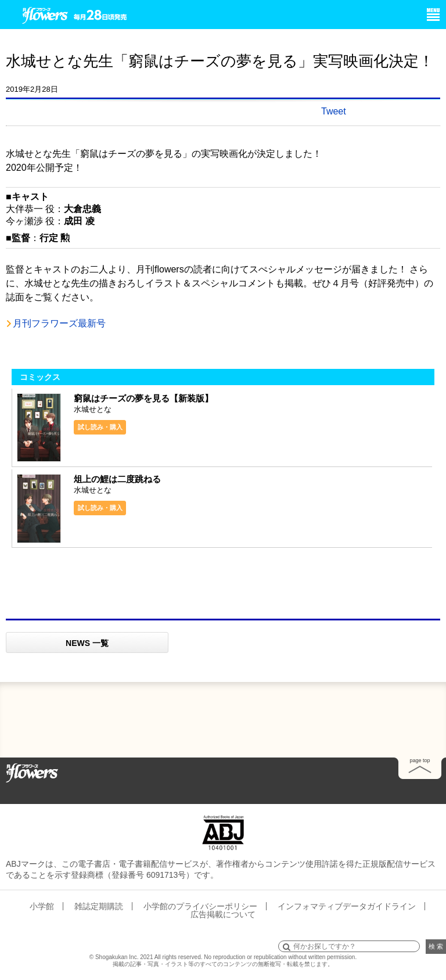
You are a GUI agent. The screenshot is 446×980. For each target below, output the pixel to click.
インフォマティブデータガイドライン (347, 906)
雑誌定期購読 (99, 906)
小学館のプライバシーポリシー (200, 906)
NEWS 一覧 (87, 643)
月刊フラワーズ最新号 (59, 323)
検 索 (436, 946)
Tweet (334, 111)
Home (32, 772)
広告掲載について (223, 914)
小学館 (42, 906)
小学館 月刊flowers (45, 13)
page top (420, 760)
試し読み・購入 (100, 427)
